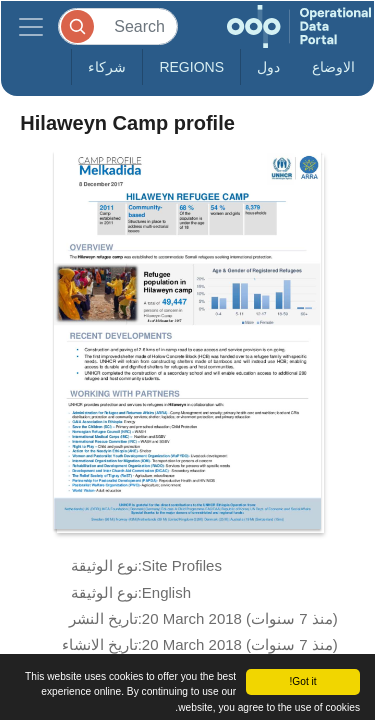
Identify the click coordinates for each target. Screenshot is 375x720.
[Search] (118, 26)
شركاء (107, 67)
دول (268, 67)
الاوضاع (333, 67)
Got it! (302, 681)
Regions (191, 67)
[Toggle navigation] (31, 26)
